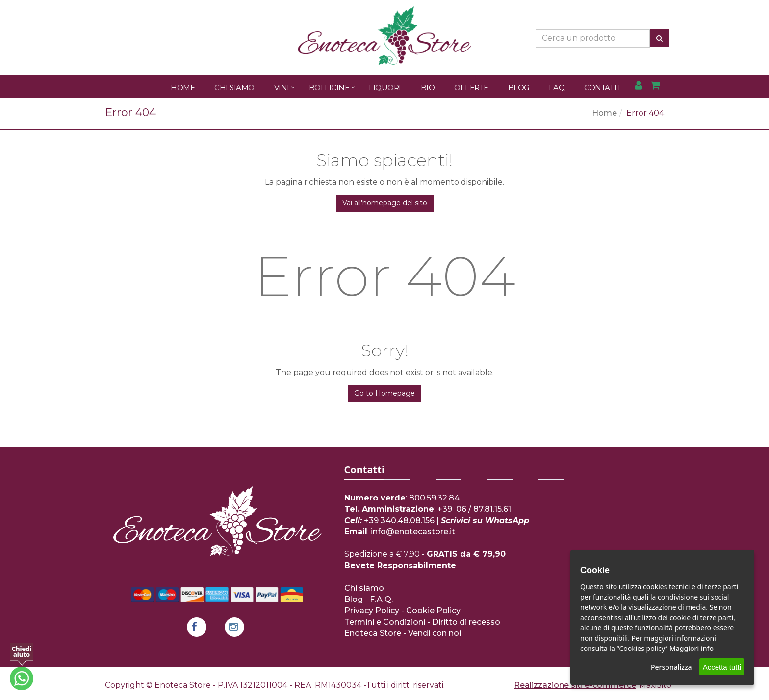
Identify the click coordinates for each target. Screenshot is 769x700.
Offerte (471, 87)
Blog (519, 87)
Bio (428, 87)
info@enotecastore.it (413, 532)
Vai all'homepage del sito (385, 203)
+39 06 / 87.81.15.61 (474, 509)
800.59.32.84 (434, 498)
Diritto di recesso (466, 622)
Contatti (602, 87)
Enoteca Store (373, 633)
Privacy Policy (372, 611)
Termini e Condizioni (385, 622)
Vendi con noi (435, 633)
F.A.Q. (381, 599)
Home (183, 87)
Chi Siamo (234, 87)
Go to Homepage (384, 393)
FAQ (557, 87)
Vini (282, 87)
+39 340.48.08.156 (399, 520)
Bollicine (329, 87)
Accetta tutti (722, 667)
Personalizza (671, 667)
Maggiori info (692, 648)
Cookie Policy (433, 611)
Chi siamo (364, 588)
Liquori (385, 87)
